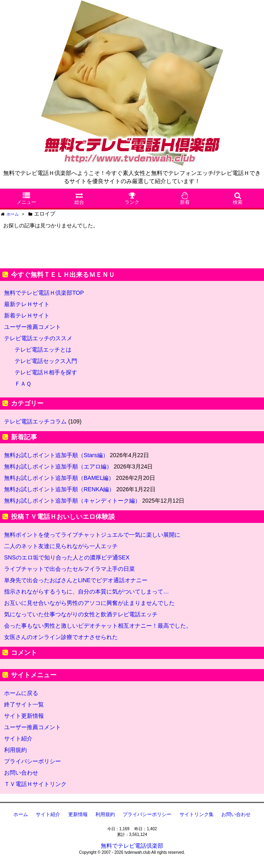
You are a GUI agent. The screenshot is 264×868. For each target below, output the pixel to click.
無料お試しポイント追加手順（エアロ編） (58, 466)
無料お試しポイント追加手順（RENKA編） (59, 489)
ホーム (21, 814)
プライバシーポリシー (32, 761)
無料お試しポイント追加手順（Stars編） (56, 455)
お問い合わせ (21, 773)
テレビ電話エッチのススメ (38, 338)
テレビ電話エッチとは (43, 350)
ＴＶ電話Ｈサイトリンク (35, 784)
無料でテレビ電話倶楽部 (132, 846)
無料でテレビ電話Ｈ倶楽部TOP (44, 293)
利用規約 (15, 750)
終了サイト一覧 (24, 704)
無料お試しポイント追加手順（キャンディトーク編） (72, 501)
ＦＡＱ (23, 384)
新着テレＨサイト (27, 315)
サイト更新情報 (24, 716)
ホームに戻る (21, 693)
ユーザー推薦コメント (32, 327)
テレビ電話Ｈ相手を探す (46, 372)
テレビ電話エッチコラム (35, 421)
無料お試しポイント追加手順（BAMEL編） (59, 478)
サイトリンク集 (197, 814)
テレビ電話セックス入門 (46, 361)
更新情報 (78, 814)
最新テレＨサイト (27, 304)
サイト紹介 (18, 738)
